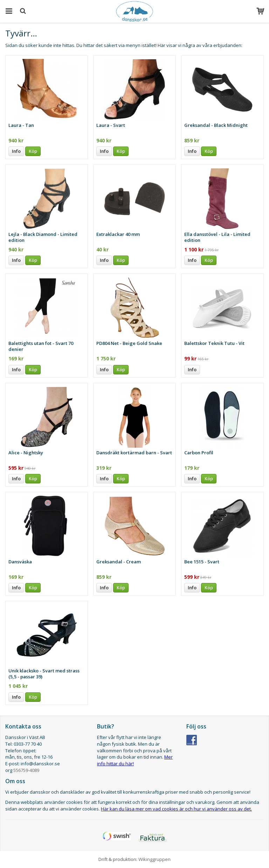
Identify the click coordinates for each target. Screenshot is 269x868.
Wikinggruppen (154, 859)
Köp (33, 151)
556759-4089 (26, 770)
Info (16, 151)
